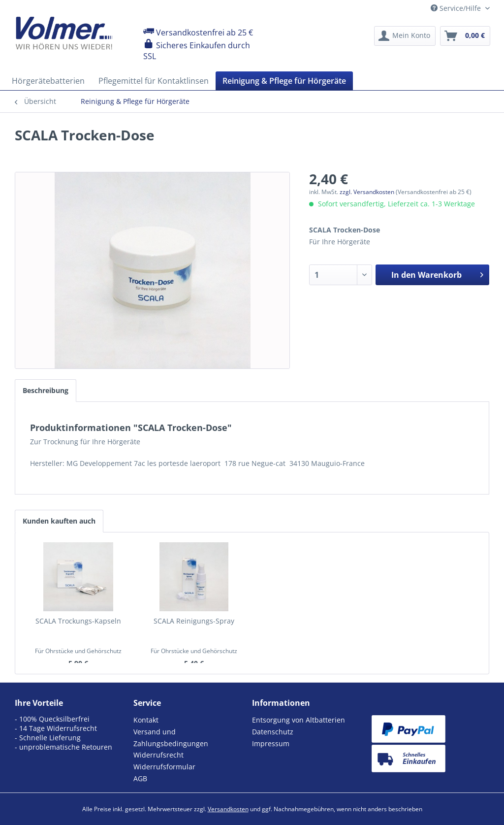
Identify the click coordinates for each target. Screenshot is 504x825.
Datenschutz (273, 732)
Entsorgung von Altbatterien (299, 720)
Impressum (271, 743)
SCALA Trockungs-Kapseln (78, 621)
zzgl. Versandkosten (367, 192)
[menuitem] (405, 36)
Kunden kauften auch (59, 521)
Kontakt (146, 720)
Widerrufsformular (164, 767)
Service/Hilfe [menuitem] (457, 8)
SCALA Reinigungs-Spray (194, 621)
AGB (140, 778)
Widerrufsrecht (158, 755)
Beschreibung (46, 390)
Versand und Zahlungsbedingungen (171, 738)
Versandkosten (228, 809)
